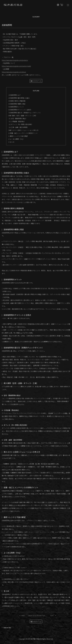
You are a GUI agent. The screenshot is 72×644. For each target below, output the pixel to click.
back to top (7, 628)
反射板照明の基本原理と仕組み (19, 98)
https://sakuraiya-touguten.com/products (15, 60)
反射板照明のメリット (16, 107)
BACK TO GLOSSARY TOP (37, 616)
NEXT (52, 616)
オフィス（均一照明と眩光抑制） (21, 124)
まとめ (11, 142)
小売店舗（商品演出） (17, 121)
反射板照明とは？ (15, 95)
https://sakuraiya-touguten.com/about (14, 72)
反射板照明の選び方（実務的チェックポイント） (25, 113)
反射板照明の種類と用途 (17, 104)
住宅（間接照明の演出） (18, 118)
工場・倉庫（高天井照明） (19, 127)
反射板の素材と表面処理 (17, 101)
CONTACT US (36, 81)
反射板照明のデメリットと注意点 (20, 110)
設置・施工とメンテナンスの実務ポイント (23, 133)
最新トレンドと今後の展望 (18, 136)
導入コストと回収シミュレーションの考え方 (23, 130)
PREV (23, 616)
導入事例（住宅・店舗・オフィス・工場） (23, 116)
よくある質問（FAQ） (16, 139)
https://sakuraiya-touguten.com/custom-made (16, 66)
